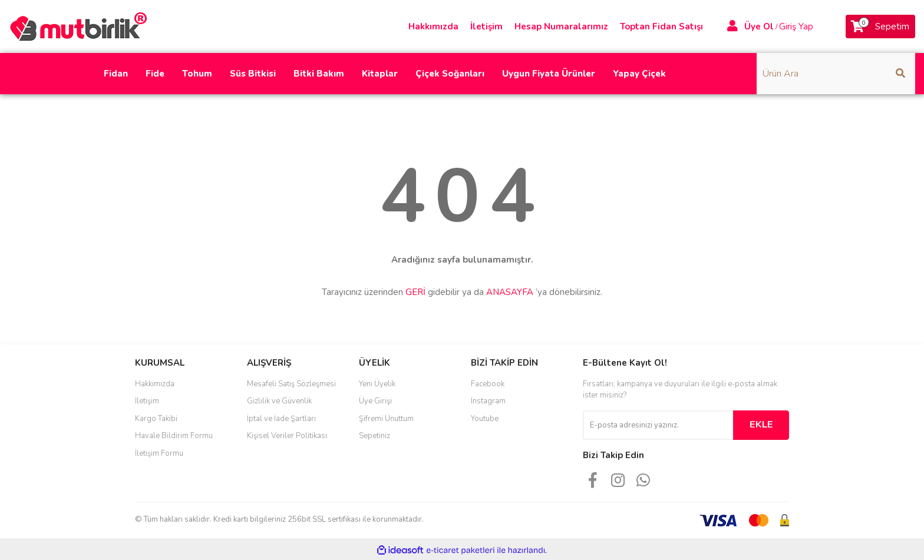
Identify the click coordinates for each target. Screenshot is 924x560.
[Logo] (82, 26)
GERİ (415, 292)
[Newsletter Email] (658, 425)
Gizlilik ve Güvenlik (279, 401)
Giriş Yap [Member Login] (796, 26)
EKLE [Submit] (761, 425)
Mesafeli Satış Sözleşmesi (291, 384)
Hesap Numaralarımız (561, 26)
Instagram (488, 401)
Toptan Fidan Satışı (661, 26)
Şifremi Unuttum (386, 419)
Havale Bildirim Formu (174, 436)
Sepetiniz (374, 436)
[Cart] (880, 26)
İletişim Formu (159, 453)
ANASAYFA (510, 292)
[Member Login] (732, 26)
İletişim (486, 26)
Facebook (488, 384)
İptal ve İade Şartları (281, 419)
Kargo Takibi (156, 419)
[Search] (836, 74)
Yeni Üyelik (377, 384)
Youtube (485, 419)
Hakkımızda (433, 26)
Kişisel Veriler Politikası (287, 436)
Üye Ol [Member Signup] (759, 26)
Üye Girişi (375, 401)
